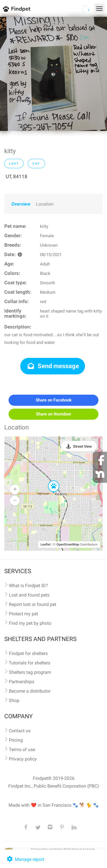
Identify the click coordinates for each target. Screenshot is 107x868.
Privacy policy (23, 759)
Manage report (25, 859)
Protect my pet (23, 614)
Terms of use (22, 750)
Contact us (20, 731)
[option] (53, 74)
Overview (21, 204)
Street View (82, 446)
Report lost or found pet (33, 604)
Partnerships (22, 682)
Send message (53, 366)
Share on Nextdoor (53, 414)
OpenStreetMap (68, 544)
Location (45, 204)
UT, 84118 (17, 177)
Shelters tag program (30, 672)
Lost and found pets (29, 595)
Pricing (16, 740)
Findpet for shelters (28, 653)
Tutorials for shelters (30, 663)
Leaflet (46, 544)
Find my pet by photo (30, 623)
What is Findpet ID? (28, 586)
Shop (14, 700)
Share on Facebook (54, 400)
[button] (50, 481)
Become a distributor (30, 691)
